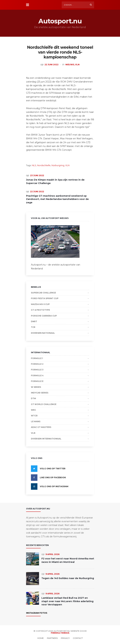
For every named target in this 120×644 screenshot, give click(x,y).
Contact (78, 638)
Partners (52, 638)
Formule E (37, 381)
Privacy (65, 638)
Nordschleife (44, 165)
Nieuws (70, 65)
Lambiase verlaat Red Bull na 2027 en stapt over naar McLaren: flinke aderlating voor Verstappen (67, 601)
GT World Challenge (44, 404)
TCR (33, 327)
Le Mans (36, 421)
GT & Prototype (40, 310)
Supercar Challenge (43, 293)
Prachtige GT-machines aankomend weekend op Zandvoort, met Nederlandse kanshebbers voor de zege (57, 199)
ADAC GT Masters (41, 427)
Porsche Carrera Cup (44, 316)
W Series (36, 387)
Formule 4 (37, 376)
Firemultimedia (60, 633)
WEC (33, 410)
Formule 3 (37, 370)
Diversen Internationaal (46, 439)
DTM (33, 398)
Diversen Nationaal (43, 333)
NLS (34, 165)
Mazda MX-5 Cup (40, 304)
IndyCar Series (40, 393)
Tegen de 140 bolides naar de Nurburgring (68, 578)
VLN (77, 65)
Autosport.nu (60, 21)
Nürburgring (58, 165)
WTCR (34, 416)
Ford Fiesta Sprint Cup (45, 298)
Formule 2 (37, 364)
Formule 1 (37, 358)
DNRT (34, 321)
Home (41, 638)
